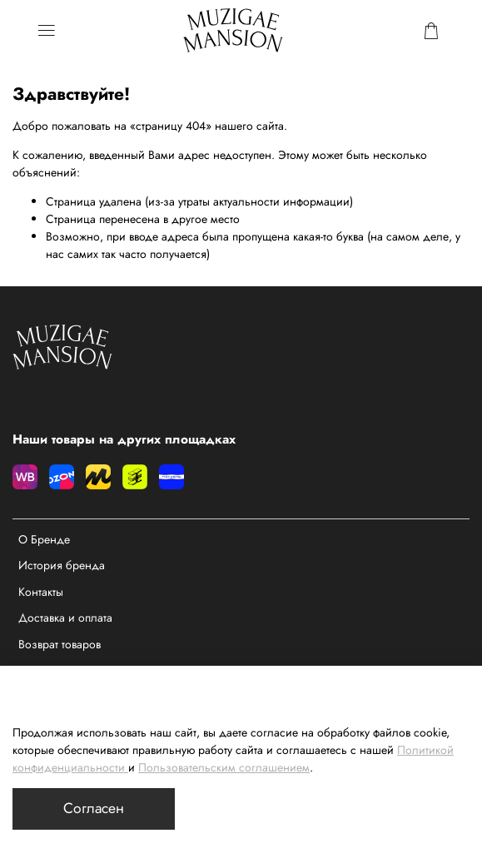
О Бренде (44, 539)
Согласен (94, 808)
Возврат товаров (60, 644)
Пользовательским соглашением (224, 767)
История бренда (62, 565)
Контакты (41, 592)
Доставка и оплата (65, 618)
